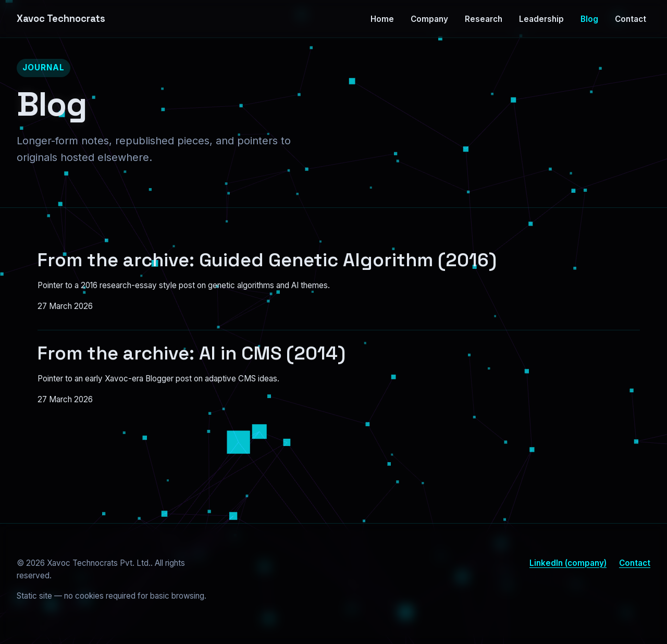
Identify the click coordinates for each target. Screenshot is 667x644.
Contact (631, 19)
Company (429, 19)
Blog (589, 19)
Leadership (541, 19)
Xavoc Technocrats (61, 18)
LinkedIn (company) (568, 563)
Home (382, 19)
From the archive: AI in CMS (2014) (192, 353)
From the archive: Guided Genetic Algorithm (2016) (267, 260)
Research (484, 19)
